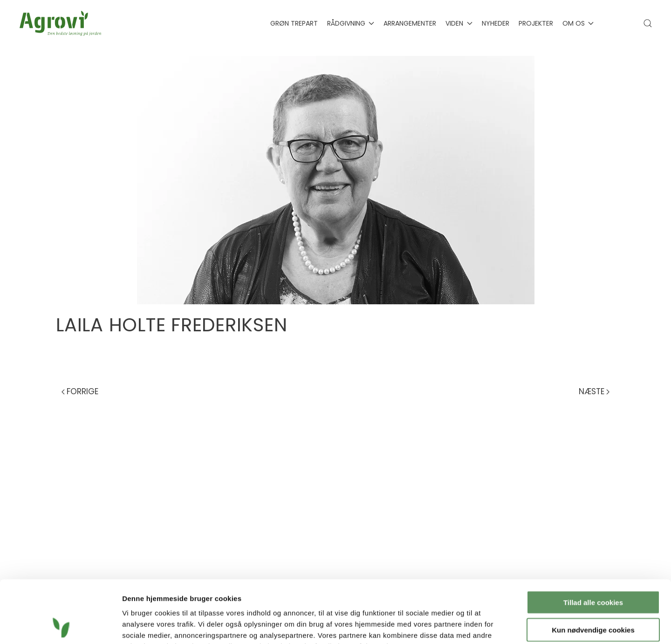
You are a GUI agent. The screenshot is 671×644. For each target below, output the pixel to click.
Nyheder (496, 23)
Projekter (536, 23)
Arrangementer (410, 23)
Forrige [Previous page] (80, 391)
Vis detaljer (484, 626)
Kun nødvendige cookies (593, 571)
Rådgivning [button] (351, 23)
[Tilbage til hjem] (62, 23)
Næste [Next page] (594, 391)
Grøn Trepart (294, 23)
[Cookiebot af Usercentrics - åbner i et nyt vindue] (60, 626)
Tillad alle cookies (593, 544)
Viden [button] (459, 23)
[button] (648, 23)
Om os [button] (578, 23)
